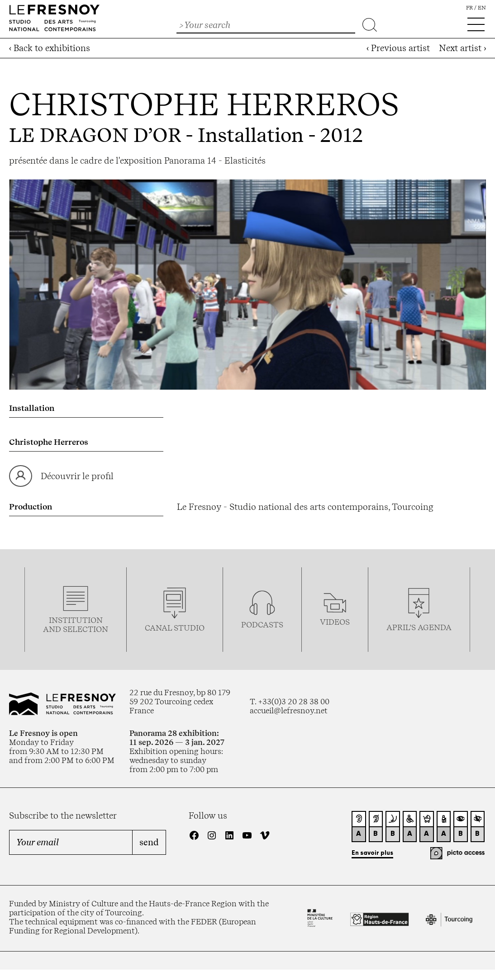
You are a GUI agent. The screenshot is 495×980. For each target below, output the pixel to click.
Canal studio (175, 628)
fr (469, 8)
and (53, 629)
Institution (76, 620)
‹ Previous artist (398, 48)
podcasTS (262, 625)
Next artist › (462, 48)
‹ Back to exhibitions (50, 48)
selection (86, 629)
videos (335, 622)
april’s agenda (419, 627)
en (482, 8)
